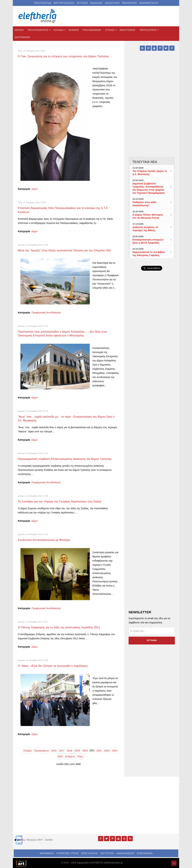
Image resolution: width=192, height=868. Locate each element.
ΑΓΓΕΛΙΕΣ (82, 3)
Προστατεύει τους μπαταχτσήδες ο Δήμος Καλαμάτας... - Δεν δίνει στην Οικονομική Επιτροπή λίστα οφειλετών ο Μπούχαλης (65, 333)
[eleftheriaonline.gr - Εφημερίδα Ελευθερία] (38, 16)
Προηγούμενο (41, 750)
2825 (60, 756)
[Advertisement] (152, 383)
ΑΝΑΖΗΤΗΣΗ (112, 3)
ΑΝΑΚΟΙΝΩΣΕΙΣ (125, 853)
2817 (62, 750)
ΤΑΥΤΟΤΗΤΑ (107, 853)
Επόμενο (70, 756)
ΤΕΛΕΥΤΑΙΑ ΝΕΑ (145, 162)
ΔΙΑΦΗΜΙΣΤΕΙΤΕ (149, 3)
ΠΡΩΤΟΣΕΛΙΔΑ (43, 3)
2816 (54, 750)
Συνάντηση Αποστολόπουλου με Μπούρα (45, 539)
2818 (69, 750)
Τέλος (80, 756)
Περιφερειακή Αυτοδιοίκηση (46, 312)
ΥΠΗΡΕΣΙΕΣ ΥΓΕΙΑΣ (67, 853)
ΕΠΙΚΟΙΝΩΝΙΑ (145, 853)
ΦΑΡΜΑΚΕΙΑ (47, 853)
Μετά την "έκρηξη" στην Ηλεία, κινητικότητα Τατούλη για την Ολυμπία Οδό (67, 250)
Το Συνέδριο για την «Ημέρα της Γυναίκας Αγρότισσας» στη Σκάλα (62, 501)
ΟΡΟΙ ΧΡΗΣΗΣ (90, 853)
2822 (99, 750)
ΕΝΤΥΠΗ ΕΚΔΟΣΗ (64, 3)
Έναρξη (27, 750)
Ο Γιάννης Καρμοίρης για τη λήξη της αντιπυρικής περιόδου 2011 (61, 627)
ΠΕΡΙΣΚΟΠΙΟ (129, 3)
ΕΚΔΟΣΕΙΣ (96, 3)
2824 (115, 750)
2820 (85, 750)
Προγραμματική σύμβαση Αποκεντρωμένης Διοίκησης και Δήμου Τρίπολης (68, 458)
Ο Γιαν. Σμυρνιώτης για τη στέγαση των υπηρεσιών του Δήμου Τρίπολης (66, 56)
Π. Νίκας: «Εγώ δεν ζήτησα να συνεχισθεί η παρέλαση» (55, 665)
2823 (107, 750)
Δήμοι (34, 189)
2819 (77, 750)
